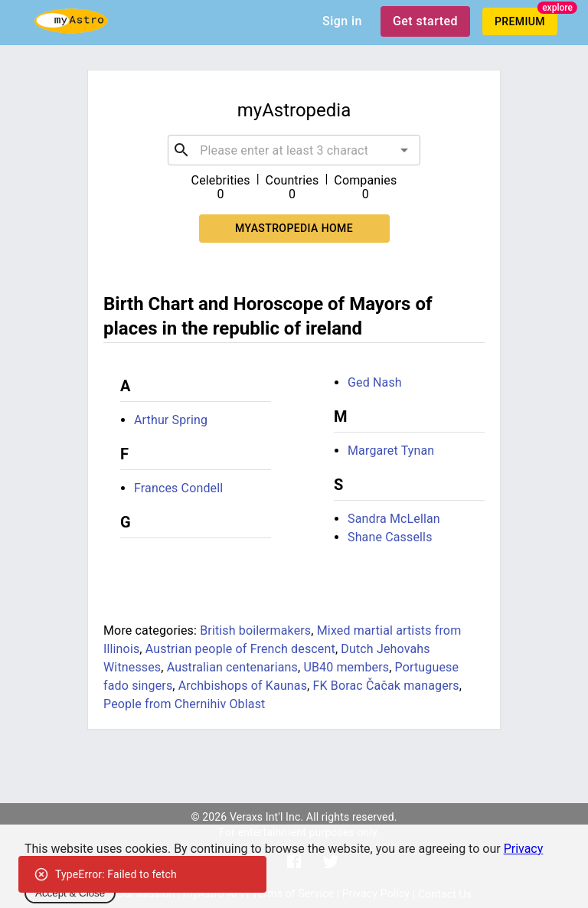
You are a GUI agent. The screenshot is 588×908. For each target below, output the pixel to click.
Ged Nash (375, 382)
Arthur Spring (171, 420)
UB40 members (346, 667)
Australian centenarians (232, 667)
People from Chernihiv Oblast (184, 704)
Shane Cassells (390, 537)
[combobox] (294, 150)
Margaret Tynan (391, 451)
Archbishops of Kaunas (243, 686)
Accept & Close (70, 893)
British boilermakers (255, 630)
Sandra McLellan (394, 519)
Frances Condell (178, 488)
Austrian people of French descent (240, 649)
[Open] (404, 150)
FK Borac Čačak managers (386, 686)
